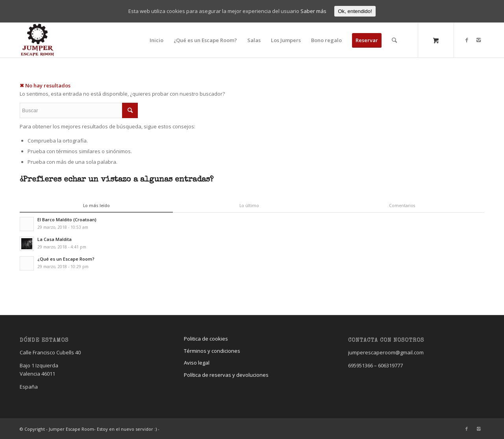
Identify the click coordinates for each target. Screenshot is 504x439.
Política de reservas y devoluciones (226, 375)
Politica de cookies (206, 339)
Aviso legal (197, 363)
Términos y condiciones (212, 351)
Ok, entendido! (355, 11)
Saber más (313, 11)
